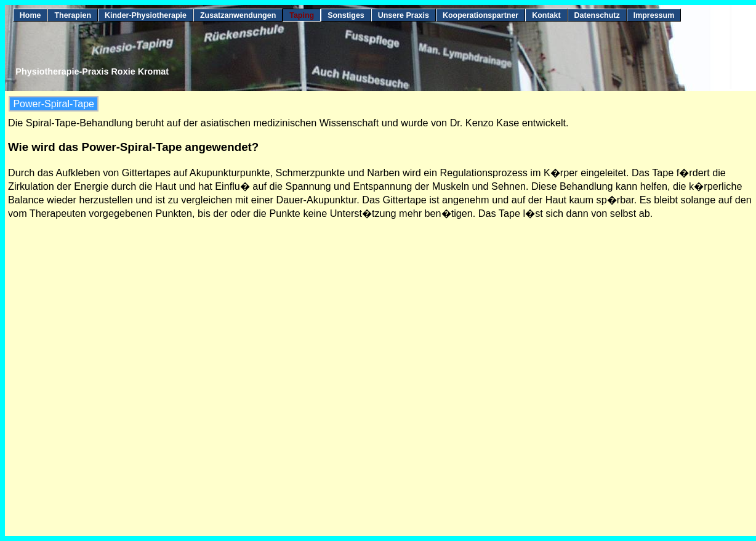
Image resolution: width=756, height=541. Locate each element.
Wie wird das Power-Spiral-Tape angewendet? (133, 147)
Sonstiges (346, 15)
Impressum (654, 15)
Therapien (73, 15)
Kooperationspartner (481, 15)
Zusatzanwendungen (238, 15)
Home (30, 15)
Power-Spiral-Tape (54, 104)
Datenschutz (597, 15)
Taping (302, 15)
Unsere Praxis (404, 15)
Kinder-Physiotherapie (146, 15)
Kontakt (546, 15)
